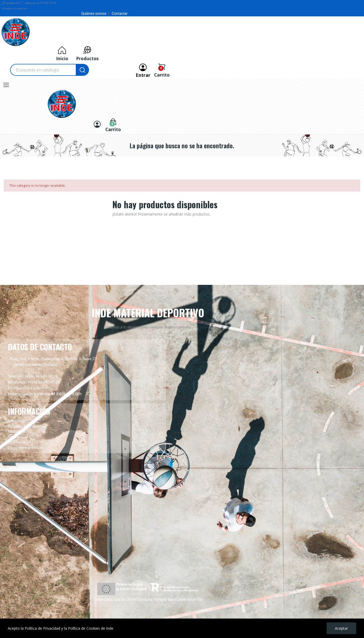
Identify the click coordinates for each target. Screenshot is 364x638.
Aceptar (341, 628)
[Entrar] (143, 70)
